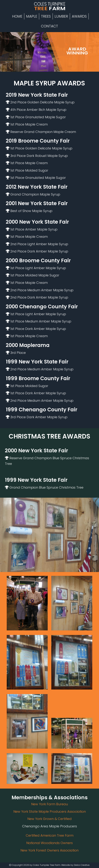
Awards (79, 16)
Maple (32, 16)
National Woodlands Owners (49, 843)
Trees (46, 16)
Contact (49, 26)
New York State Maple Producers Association (50, 812)
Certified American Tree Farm (50, 835)
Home (17, 16)
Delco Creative (82, 865)
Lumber (61, 16)
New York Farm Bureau (49, 804)
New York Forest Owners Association (49, 850)
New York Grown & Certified (49, 819)
